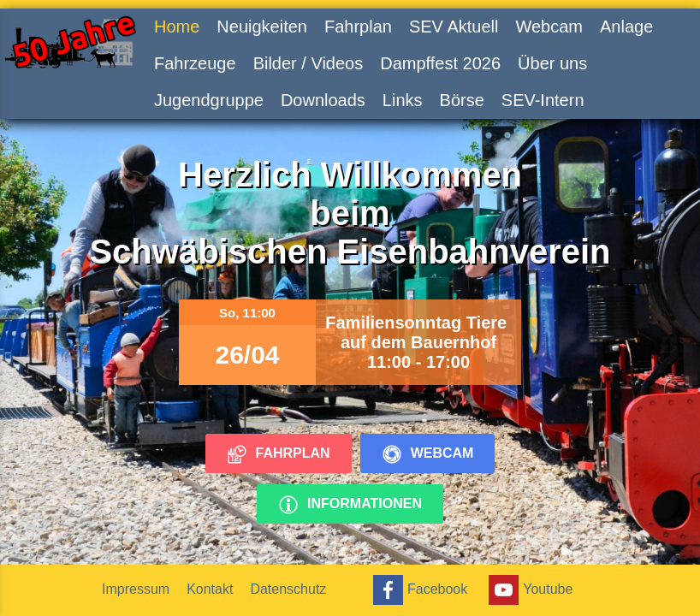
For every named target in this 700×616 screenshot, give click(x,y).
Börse (462, 100)
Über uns (552, 63)
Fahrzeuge (195, 63)
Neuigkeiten (262, 27)
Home (177, 27)
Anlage (626, 27)
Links (403, 100)
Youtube (528, 590)
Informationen (350, 505)
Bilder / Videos (308, 63)
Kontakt (210, 589)
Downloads (323, 100)
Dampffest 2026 (440, 63)
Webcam (549, 27)
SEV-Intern (543, 100)
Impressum (136, 589)
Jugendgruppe (209, 100)
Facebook (418, 590)
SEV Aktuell (454, 27)
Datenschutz (288, 589)
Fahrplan (358, 27)
